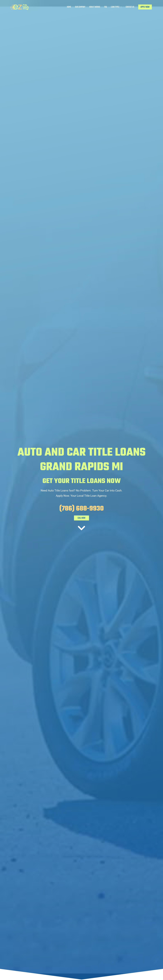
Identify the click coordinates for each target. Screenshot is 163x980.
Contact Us (130, 7)
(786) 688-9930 (82, 509)
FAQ (106, 7)
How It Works (95, 7)
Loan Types (115, 7)
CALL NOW (81, 518)
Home (69, 7)
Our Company (80, 7)
